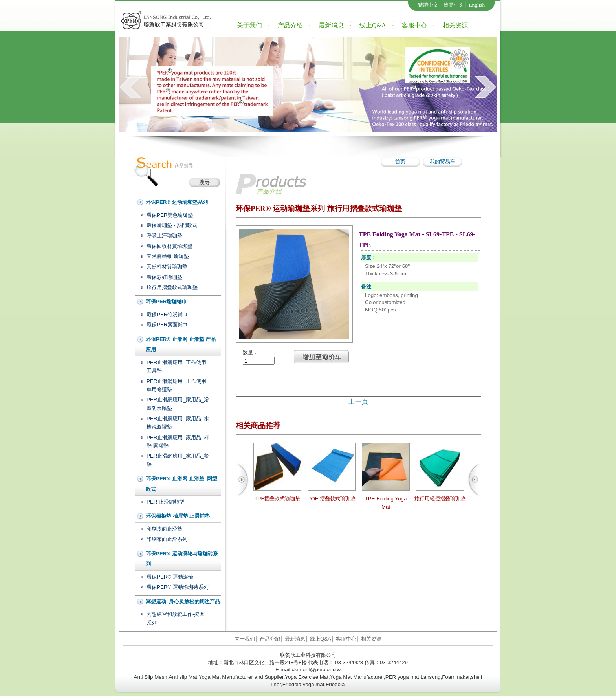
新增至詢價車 (321, 357)
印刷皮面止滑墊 (164, 529)
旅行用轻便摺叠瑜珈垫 (440, 499)
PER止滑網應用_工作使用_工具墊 (178, 366)
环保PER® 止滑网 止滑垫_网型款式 (181, 484)
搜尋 (204, 182)
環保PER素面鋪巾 (167, 325)
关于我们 (249, 25)
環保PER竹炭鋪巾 (167, 314)
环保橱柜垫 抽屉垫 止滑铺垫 (178, 516)
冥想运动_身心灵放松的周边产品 (183, 602)
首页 (400, 162)
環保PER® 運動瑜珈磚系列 (178, 587)
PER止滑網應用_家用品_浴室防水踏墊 (178, 404)
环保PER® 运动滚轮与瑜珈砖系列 (182, 559)
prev (131, 87)
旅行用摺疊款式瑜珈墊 (172, 287)
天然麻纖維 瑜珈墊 (168, 256)
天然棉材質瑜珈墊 (167, 266)
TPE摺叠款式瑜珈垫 (278, 499)
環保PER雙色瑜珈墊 (170, 215)
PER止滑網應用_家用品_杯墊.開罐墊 (178, 441)
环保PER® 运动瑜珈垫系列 (177, 202)
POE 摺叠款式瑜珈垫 (332, 499)
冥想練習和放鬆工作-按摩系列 (175, 618)
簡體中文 (454, 5)
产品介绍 (290, 25)
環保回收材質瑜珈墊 (170, 246)
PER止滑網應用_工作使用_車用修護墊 (178, 385)
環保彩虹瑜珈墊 (164, 277)
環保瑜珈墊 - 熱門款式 (172, 225)
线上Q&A (373, 25)
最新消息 (331, 25)
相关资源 (455, 25)
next (485, 87)
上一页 (358, 402)
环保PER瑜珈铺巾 (166, 301)
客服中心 (414, 25)
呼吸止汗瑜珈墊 (164, 235)
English (477, 5)
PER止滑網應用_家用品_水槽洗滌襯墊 (178, 423)
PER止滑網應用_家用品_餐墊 (178, 460)
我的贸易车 (443, 162)
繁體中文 (428, 5)
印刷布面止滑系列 (167, 539)
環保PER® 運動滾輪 (170, 577)
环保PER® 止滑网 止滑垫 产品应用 (181, 344)
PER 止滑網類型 (165, 502)
